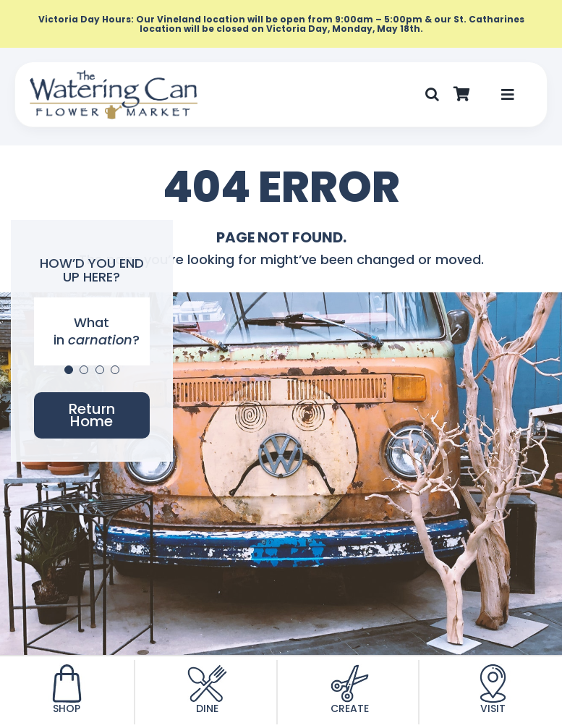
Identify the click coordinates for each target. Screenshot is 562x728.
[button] (432, 95)
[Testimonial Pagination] (69, 370)
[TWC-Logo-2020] (114, 76)
